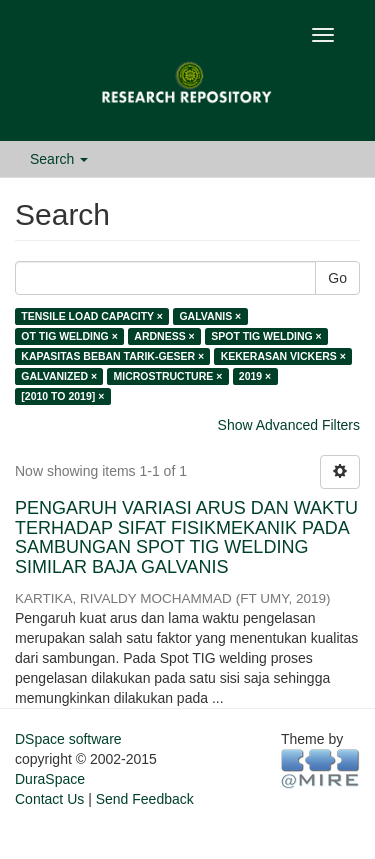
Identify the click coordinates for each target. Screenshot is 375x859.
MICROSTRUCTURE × (168, 376)
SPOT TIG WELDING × (266, 336)
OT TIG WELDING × (69, 336)
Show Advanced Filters (289, 425)
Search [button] (59, 159)
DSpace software (68, 739)
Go (337, 278)
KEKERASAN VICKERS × (283, 356)
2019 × (255, 376)
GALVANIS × (210, 316)
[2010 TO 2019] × (62, 396)
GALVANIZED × (59, 376)
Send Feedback (145, 799)
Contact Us (49, 799)
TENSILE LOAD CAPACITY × (92, 316)
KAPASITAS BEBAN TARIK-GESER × (112, 356)
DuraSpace (50, 779)
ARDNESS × (164, 336)
